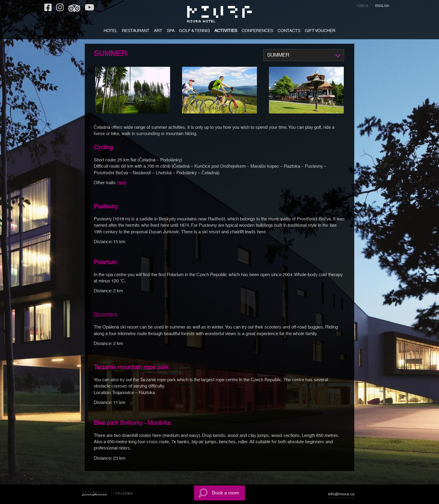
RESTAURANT (136, 31)
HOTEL (110, 31)
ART (158, 31)
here (122, 183)
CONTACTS (289, 31)
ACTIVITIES (226, 31)
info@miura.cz (341, 495)
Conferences (257, 31)
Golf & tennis (194, 31)
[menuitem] (362, 7)
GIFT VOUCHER (320, 31)
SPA (171, 31)
